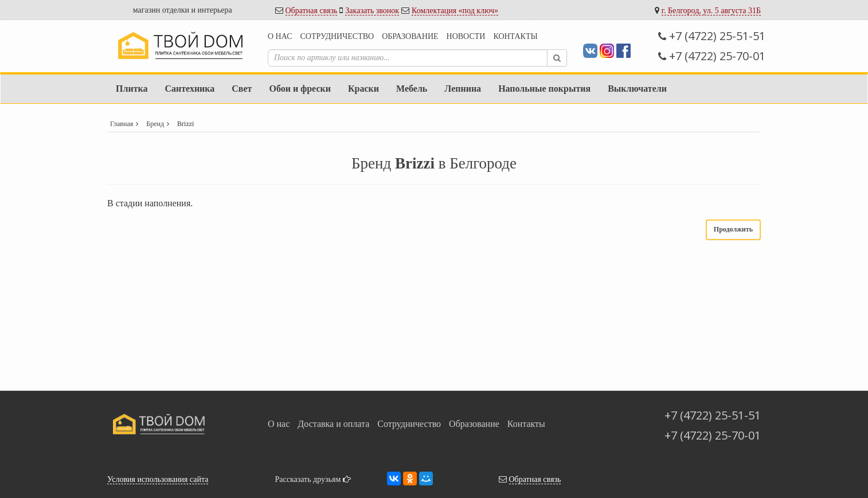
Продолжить (733, 229)
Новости (466, 36)
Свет (242, 89)
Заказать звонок (372, 11)
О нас (280, 36)
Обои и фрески (300, 89)
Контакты (515, 36)
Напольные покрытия (544, 89)
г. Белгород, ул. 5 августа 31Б (711, 11)
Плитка (132, 89)
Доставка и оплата (333, 424)
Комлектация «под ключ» (455, 11)
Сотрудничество (337, 36)
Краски (363, 89)
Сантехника (189, 89)
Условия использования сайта (158, 479)
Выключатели (637, 89)
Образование (410, 36)
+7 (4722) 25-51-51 (712, 36)
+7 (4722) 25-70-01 (712, 56)
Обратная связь (312, 11)
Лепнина (463, 89)
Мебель (412, 89)
